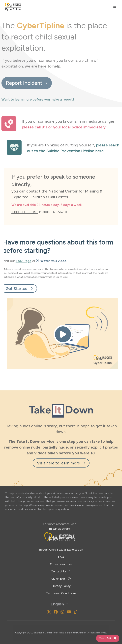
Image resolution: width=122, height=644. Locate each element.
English (60, 595)
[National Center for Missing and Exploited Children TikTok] (76, 603)
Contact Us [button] (59, 563)
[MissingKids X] (49, 603)
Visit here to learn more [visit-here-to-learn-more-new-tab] (61, 454)
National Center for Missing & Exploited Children (61, 624)
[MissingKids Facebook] (56, 603)
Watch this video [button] (42, 261)
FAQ (61, 548)
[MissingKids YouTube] (69, 603)
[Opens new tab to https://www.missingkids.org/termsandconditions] (61, 585)
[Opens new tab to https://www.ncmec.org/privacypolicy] (61, 577)
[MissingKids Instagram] (43, 603)
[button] (61, 570)
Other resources (61, 556)
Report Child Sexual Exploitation (61, 541)
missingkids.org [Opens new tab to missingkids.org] (60, 520)
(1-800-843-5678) (39, 203)
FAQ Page (15, 261)
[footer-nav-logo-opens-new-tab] (60, 528)
